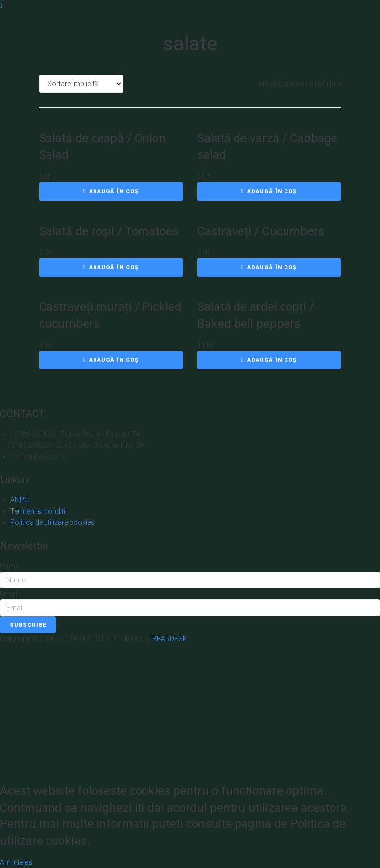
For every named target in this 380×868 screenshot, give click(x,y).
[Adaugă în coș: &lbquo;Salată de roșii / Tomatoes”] (111, 268)
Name (9, 566)
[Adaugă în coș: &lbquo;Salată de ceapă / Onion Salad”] (111, 192)
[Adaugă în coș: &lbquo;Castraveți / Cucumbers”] (269, 268)
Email (9, 594)
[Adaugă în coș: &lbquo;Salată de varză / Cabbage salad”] (269, 192)
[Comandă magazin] (81, 84)
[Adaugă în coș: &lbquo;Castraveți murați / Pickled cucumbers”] (111, 360)
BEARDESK (170, 639)
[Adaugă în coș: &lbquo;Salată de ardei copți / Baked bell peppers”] (269, 360)
